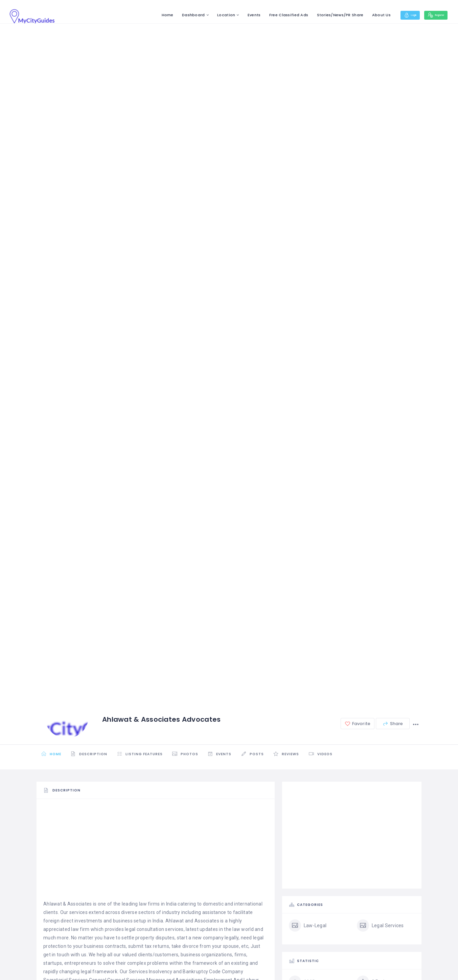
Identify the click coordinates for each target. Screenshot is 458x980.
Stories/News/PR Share (323, 15)
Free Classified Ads (271, 15)
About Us (364, 15)
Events (237, 15)
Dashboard (176, 15)
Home (150, 15)
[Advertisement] (156, 853)
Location (209, 15)
